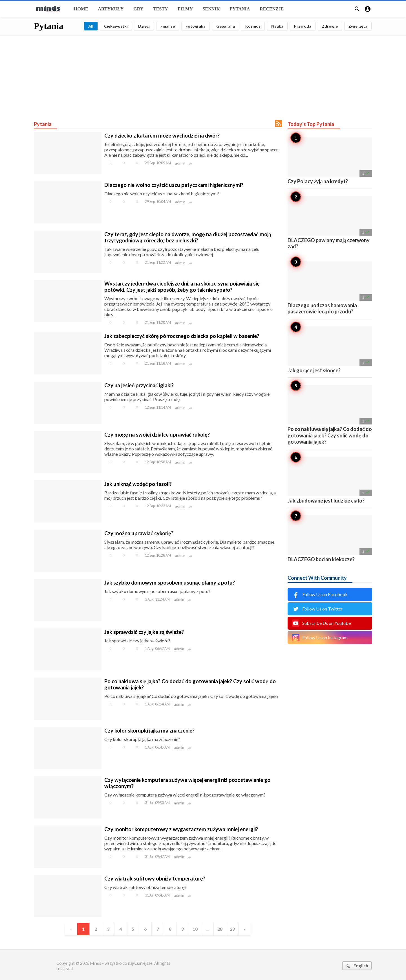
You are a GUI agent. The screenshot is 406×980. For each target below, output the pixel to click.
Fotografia (196, 26)
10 (195, 929)
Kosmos (253, 26)
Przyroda (303, 26)
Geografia (226, 26)
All (91, 26)
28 (220, 929)
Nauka (277, 26)
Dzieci (144, 26)
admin (180, 163)
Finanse (168, 26)
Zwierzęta (358, 26)
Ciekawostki (116, 26)
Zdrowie (330, 26)
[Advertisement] (203, 75)
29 (232, 929)
